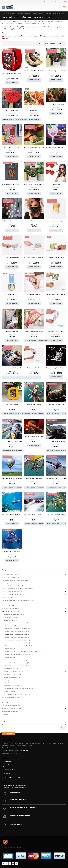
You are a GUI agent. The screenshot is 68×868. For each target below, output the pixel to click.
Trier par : (41, 44)
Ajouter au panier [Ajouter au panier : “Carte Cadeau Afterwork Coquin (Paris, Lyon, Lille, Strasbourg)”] (34, 445)
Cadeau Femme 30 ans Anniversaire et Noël (16, 634)
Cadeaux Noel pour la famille (11, 683)
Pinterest (10, 864)
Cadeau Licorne (9, 649)
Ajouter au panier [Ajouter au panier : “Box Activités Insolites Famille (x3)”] (34, 156)
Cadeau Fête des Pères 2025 (9, 577)
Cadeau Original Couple (10, 669)
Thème (4, 703)
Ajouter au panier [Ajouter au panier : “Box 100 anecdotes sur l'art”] (12, 304)
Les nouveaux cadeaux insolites (10, 697)
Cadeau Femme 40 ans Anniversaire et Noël (16, 637)
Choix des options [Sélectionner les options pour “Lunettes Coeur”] (56, 193)
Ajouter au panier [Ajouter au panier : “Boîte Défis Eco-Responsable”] (56, 304)
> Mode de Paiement (7, 767)
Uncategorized (5, 714)
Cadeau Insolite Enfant (9, 617)
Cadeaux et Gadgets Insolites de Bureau (12, 592)
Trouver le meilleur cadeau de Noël (11, 711)
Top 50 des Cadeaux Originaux (9, 706)
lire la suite (6, 33)
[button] (3, 7)
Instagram (16, 864)
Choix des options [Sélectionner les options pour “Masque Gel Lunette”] (12, 340)
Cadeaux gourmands (9, 680)
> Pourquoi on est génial (8, 770)
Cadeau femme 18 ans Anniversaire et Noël (16, 629)
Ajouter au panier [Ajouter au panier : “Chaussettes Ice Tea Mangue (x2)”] (56, 230)
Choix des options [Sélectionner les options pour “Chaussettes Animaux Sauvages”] (12, 193)
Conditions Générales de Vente (11, 778)
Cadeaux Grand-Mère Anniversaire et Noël (16, 663)
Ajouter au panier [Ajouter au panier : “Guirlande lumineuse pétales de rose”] (12, 230)
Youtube (13, 864)
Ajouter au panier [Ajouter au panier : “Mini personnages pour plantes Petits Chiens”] (34, 193)
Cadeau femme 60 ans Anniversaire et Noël (16, 643)
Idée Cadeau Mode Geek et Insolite (11, 609)
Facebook (3, 864)
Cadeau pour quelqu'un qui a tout (12, 671)
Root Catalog (5, 700)
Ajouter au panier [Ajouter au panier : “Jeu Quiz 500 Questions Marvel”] (12, 83)
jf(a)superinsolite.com (25, 750)
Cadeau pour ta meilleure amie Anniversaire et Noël (18, 654)
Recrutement (6, 774)
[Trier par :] (51, 44)
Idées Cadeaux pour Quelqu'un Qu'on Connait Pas (16, 694)
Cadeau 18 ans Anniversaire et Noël (13, 614)
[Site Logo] (10, 7)
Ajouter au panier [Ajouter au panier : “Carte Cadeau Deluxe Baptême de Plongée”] (12, 524)
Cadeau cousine (9, 626)
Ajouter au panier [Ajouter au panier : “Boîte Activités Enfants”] (12, 267)
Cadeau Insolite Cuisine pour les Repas (12, 586)
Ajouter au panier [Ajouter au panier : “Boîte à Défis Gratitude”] (34, 377)
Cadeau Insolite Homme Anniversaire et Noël (15, 666)
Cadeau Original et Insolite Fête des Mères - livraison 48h (16, 589)
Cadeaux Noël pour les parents (11, 686)
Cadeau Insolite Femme (9, 620)
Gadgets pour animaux (9, 691)
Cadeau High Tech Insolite (8, 583)
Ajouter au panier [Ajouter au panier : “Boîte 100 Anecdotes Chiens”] (56, 267)
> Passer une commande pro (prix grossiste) (14, 786)
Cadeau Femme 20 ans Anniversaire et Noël (16, 631)
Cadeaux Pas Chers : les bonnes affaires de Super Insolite (16, 600)
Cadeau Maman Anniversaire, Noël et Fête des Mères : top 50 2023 (22, 651)
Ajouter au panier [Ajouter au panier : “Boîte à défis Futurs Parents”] (56, 340)
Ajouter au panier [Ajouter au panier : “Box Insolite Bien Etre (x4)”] (12, 156)
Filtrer (63, 728)
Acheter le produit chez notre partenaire (16, 119)
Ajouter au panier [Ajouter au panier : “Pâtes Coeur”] (34, 119)
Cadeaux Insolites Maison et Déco (10, 594)
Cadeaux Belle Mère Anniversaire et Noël (16, 660)
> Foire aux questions (8, 764)
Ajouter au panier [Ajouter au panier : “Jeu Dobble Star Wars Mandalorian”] (34, 80)
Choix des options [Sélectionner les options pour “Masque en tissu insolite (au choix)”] (34, 230)
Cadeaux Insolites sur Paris (9, 597)
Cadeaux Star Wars (7, 606)
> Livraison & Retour (7, 761)
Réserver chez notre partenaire (35, 414)
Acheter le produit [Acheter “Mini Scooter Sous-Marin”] (13, 560)
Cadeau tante (9, 657)
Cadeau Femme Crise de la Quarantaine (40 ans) (17, 646)
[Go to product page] (12, 60)
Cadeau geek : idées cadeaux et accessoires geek (14, 580)
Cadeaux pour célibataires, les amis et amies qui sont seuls (18, 689)
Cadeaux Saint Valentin (8, 603)
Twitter (7, 864)
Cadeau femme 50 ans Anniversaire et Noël (16, 640)
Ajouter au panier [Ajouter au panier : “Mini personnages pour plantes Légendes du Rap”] (56, 80)
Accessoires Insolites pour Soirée (10, 574)
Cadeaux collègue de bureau (11, 674)
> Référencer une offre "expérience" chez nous (15, 788)
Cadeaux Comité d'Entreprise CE (12, 677)
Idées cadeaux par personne (9, 612)
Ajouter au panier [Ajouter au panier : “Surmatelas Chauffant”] (34, 304)
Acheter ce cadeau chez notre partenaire (37, 340)
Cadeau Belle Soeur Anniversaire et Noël (16, 623)
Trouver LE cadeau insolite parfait (10, 709)
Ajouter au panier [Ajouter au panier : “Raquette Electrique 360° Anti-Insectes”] (56, 157)
